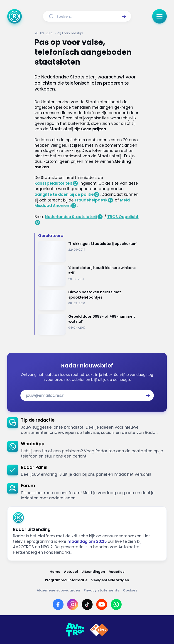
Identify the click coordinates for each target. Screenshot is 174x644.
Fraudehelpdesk (91, 200)
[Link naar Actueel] (71, 572)
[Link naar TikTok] (87, 604)
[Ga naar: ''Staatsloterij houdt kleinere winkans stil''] (89, 276)
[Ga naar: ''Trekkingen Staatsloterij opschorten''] (89, 252)
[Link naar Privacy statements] (102, 590)
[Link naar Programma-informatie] (66, 580)
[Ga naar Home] (15, 16)
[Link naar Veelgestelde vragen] (110, 580)
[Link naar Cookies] (130, 590)
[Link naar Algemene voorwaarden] (58, 590)
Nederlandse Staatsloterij (71, 217)
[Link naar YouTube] (102, 604)
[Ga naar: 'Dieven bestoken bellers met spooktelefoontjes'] (89, 300)
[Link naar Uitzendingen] (93, 572)
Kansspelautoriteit (53, 183)
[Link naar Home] (55, 572)
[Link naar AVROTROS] (75, 630)
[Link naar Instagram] (73, 604)
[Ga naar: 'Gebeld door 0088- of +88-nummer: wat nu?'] (89, 324)
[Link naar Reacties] (117, 572)
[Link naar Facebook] (58, 604)
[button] (124, 16)
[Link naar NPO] (99, 630)
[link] (87, 426)
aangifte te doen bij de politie (64, 194)
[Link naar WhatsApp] (116, 604)
